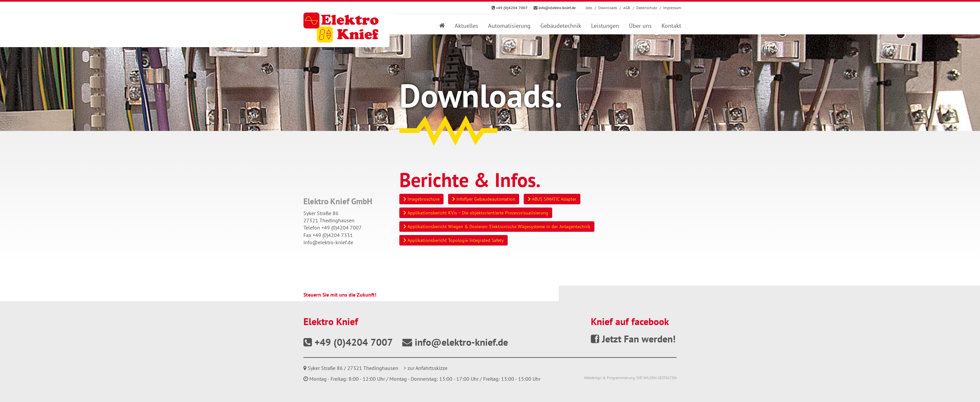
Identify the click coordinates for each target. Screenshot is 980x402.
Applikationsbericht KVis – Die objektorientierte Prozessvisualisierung (476, 213)
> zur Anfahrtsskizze (426, 368)
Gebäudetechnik (561, 26)
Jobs (589, 8)
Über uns (640, 26)
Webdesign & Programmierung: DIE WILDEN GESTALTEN (630, 378)
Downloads (608, 8)
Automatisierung (509, 26)
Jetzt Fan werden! (633, 339)
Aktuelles (466, 26)
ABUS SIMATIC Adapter (552, 199)
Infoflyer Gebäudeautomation (484, 199)
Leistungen (605, 26)
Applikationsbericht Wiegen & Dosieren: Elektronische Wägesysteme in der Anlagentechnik (497, 227)
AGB (627, 8)
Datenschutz (647, 8)
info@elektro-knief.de (328, 242)
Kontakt (671, 26)
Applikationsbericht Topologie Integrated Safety (454, 240)
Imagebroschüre (421, 199)
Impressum (672, 8)
